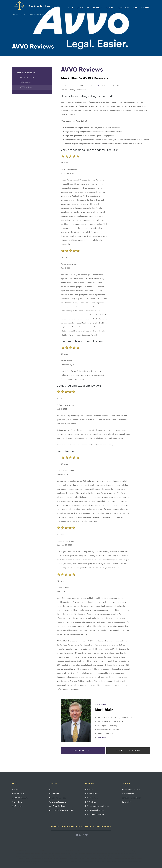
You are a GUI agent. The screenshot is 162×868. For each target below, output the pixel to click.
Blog (135, 8)
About (80, 8)
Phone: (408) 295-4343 (131, 789)
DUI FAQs (89, 789)
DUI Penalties (91, 802)
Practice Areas (94, 8)
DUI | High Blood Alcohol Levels (61, 810)
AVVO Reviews (17, 806)
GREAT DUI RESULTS (20, 798)
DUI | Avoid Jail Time (57, 806)
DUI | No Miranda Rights (95, 810)
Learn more (101, 737)
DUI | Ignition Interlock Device (97, 806)
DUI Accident (54, 794)
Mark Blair (16, 789)
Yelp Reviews (17, 802)
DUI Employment (92, 794)
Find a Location (128, 794)
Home (71, 8)
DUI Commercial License (58, 798)
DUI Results (123, 8)
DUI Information (91, 798)
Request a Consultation (128, 750)
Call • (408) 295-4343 (83, 750)
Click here (98, 86)
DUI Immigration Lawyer (95, 814)
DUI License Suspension (58, 802)
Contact (145, 8)
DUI (50, 789)
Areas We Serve (18, 794)
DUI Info (110, 8)
